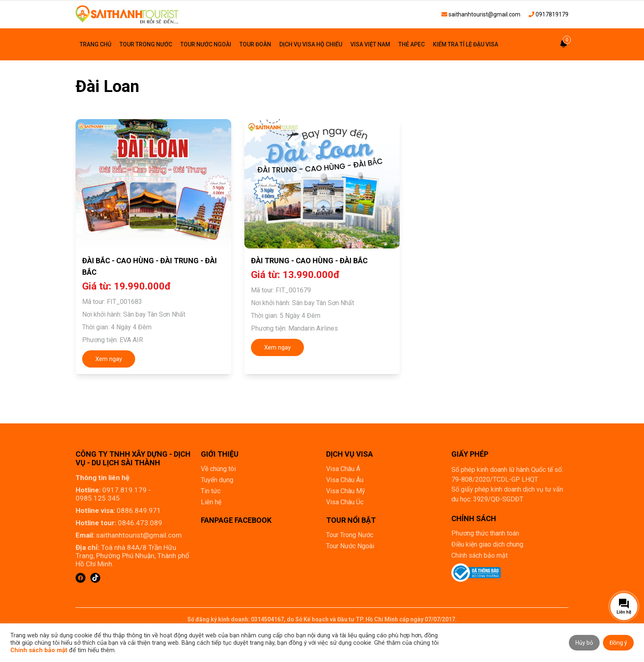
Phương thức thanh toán (485, 533)
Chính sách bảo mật (480, 555)
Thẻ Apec (412, 44)
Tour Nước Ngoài (206, 44)
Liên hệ (211, 502)
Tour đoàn (255, 44)
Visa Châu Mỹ (346, 491)
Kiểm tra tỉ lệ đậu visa (466, 44)
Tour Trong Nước (146, 44)
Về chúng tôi (218, 469)
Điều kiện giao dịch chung (487, 544)
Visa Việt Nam (370, 44)
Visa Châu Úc (345, 502)
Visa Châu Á (343, 469)
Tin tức (211, 491)
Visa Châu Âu (345, 480)
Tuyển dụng (217, 480)
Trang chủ (95, 44)
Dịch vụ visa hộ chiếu (311, 44)
